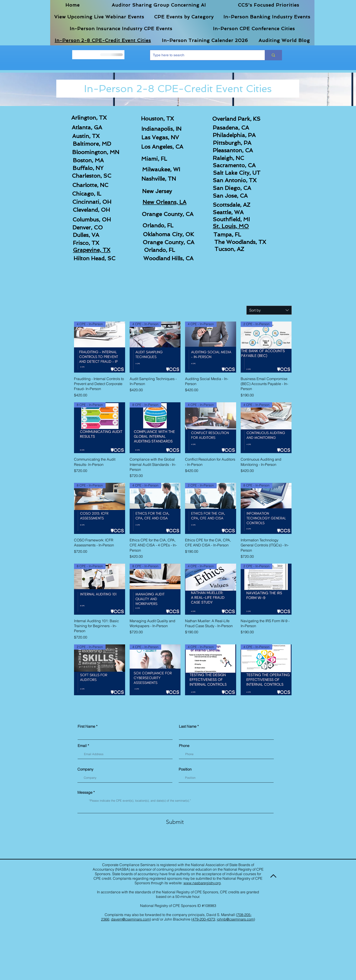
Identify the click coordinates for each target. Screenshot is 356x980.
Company (85, 769)
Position (185, 769)
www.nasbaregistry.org (202, 883)
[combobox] (269, 310)
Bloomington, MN (96, 152)
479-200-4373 (204, 919)
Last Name (188, 726)
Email (82, 746)
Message (85, 792)
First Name (86, 726)
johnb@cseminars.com (235, 919)
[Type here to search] (204, 55)
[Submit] (175, 822)
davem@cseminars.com (130, 919)
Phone (184, 746)
